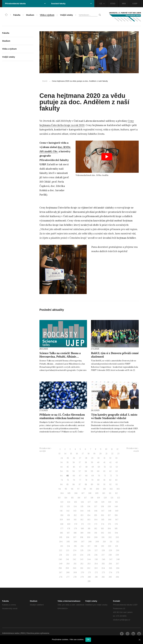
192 (103, 533)
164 (96, 520)
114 (66, 498)
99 (91, 489)
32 (110, 458)
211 (111, 542)
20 (100, 454)
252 (82, 564)
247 (111, 559)
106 (76, 493)
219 (103, 546)
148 (110, 511)
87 (80, 484)
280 (89, 577)
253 (89, 564)
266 (118, 568)
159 (61, 520)
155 (96, 515)
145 (89, 511)
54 (61, 471)
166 (110, 520)
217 (89, 546)
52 (111, 467)
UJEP (135, 4)
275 (118, 572)
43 (117, 462)
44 (61, 467)
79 (92, 480)
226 (89, 550)
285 (89, 581)
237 (103, 555)
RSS (23, 633)
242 (74, 559)
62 (110, 471)
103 (118, 489)
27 (80, 458)
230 (118, 550)
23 (118, 454)
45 (68, 467)
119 (99, 498)
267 (61, 572)
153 (82, 515)
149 (117, 511)
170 (76, 524)
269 (75, 572)
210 (104, 542)
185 (116, 529)
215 (75, 546)
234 (82, 555)
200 (96, 537)
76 (74, 480)
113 (59, 498)
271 (89, 572)
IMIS (124, 4)
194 (116, 533)
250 (68, 564)
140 (116, 506)
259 (67, 568)
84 (61, 484)
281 (96, 577)
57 (80, 471)
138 (102, 506)
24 (62, 458)
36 (74, 462)
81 (104, 480)
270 (82, 572)
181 (89, 529)
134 (75, 506)
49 (93, 467)
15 (71, 454)
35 (68, 462)
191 (96, 533)
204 (61, 542)
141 (61, 511)
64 (61, 476)
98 (85, 489)
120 (105, 498)
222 (61, 550)
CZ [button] (102, 4)
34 (61, 462)
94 (60, 489)
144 (82, 511)
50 (99, 467)
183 (102, 529)
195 (61, 537)
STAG (113, 4)
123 (62, 502)
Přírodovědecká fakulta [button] (25, 4)
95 (66, 489)
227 (96, 550)
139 (109, 506)
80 (98, 480)
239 (117, 555)
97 (78, 489)
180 (82, 529)
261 (82, 568)
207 (83, 542)
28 (86, 458)
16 (77, 454)
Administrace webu (11, 633)
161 (75, 520)
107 (83, 493)
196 (68, 537)
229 (110, 550)
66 (74, 476)
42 (110, 462)
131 (116, 502)
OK (88, 639)
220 (110, 546)
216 (82, 546)
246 (103, 559)
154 (89, 515)
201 (103, 537)
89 (92, 484)
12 (118, 449)
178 (69, 529)
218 (96, 546)
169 (69, 524)
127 (89, 502)
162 (82, 520)
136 (89, 506)
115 (72, 498)
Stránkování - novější (46, 450)
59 (92, 471)
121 (112, 498)
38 (86, 462)
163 (89, 520)
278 (75, 577)
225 (82, 550)
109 (97, 493)
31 (104, 458)
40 (98, 462)
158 (116, 515)
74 (62, 480)
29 (92, 458)
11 (112, 449)
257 (117, 564)
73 (117, 476)
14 (65, 454)
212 (118, 542)
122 (119, 498)
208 (90, 542)
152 (75, 515)
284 (117, 577)
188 (75, 533)
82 (110, 480)
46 (74, 467)
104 (62, 493)
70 (99, 476)
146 (96, 511)
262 (89, 568)
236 (96, 555)
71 (105, 476)
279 (82, 577)
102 (111, 489)
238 (110, 555)
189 (82, 533)
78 (86, 480)
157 (109, 515)
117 (85, 498)
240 (60, 559)
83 (116, 480)
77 (80, 480)
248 (118, 559)
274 (110, 572)
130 (110, 502)
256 (110, 564)
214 (68, 546)
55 (68, 471)
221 (117, 546)
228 (103, 550)
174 (103, 524)
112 (116, 493)
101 (104, 489)
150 (62, 515)
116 (79, 498)
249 (61, 564)
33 (116, 458)
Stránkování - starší (133, 450)
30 (98, 458)
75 (68, 480)
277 (68, 577)
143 (75, 511)
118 (92, 498)
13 (59, 454)
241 (67, 559)
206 (75, 542)
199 (89, 537)
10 (106, 449)
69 (93, 476)
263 (96, 568)
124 (69, 502)
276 (61, 577)
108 (90, 493)
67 (80, 476)
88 (86, 484)
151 (69, 515)
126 (82, 502)
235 (89, 555)
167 (117, 520)
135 (82, 506)
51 (105, 467)
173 (96, 524)
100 (98, 489)
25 (68, 458)
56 (74, 471)
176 (116, 524)
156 (103, 515)
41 (104, 462)
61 (104, 471)
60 (98, 471)
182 (96, 529)
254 (96, 564)
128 (96, 502)
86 (74, 484)
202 (110, 537)
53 (117, 467)
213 (62, 546)
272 (96, 572)
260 (75, 568)
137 (96, 506)
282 (103, 577)
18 (89, 454)
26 (74, 458)
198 (82, 537)
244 (89, 559)
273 (103, 572)
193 (109, 533)
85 (68, 484)
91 (104, 484)
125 (76, 502)
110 (104, 493)
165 (103, 520)
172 (89, 524)
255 (103, 564)
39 (92, 462)
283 (110, 577)
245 (96, 559)
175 (110, 524)
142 (68, 511)
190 (89, 533)
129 (103, 502)
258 (60, 568)
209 (97, 542)
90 (98, 484)
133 (68, 506)
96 (72, 489)
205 (68, 542)
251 (75, 564)
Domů (45, 81)
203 (117, 537)
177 (62, 529)
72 (111, 476)
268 (68, 572)
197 (75, 537)
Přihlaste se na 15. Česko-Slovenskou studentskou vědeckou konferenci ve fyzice (62, 418)
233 (75, 555)
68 (86, 476)
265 (110, 568)
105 (69, 493)
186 (61, 533)
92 (110, 484)
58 (86, 471)
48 (86, 467)
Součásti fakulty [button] (71, 4)
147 (103, 511)
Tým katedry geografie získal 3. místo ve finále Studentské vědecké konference (114, 418)
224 (75, 550)
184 (109, 529)
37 (80, 462)
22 (112, 454)
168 (62, 524)
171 (82, 524)
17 (83, 454)
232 (67, 555)
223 (68, 550)
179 (75, 529)
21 (106, 454)
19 (94, 454)
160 (68, 520)
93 (117, 484)
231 (61, 555)
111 (110, 493)
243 (82, 559)
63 (117, 471)
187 (68, 533)
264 (103, 568)
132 (62, 506)
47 (80, 467)
